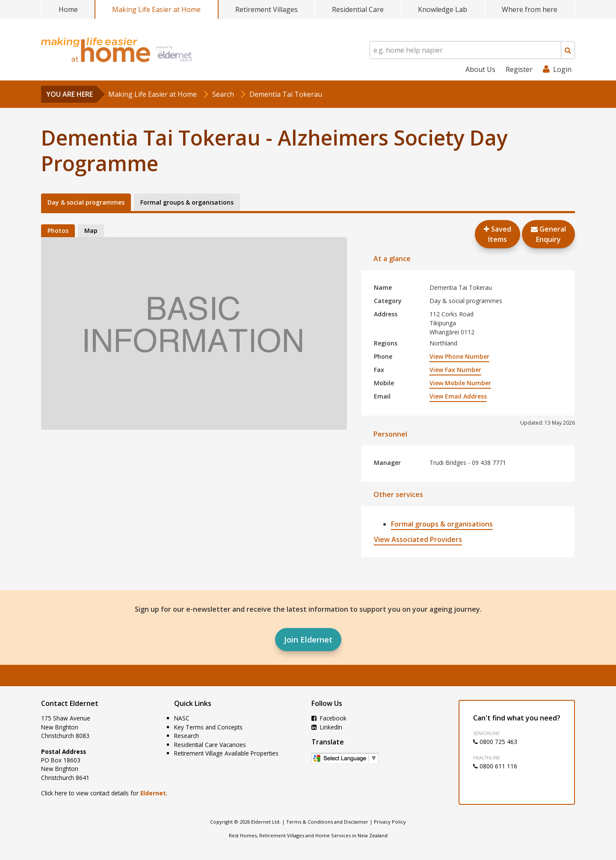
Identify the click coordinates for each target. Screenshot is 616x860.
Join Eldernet (308, 640)
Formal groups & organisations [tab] (187, 202)
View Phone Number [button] (459, 356)
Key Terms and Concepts (208, 727)
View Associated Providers (418, 539)
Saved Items (498, 234)
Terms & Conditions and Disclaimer (327, 822)
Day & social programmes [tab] (86, 202)
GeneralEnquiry (548, 234)
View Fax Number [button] (455, 370)
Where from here (530, 9)
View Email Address (458, 396)
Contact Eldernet (70, 703)
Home (68, 9)
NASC (182, 718)
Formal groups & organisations (442, 524)
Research (187, 736)
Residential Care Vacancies (210, 745)
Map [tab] (91, 231)
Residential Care (358, 9)
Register (519, 69)
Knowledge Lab (443, 9)
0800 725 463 (495, 742)
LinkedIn (327, 727)
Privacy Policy (390, 822)
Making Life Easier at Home (156, 9)
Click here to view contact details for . (104, 793)
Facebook (329, 718)
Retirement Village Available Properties (226, 753)
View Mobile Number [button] (460, 383)
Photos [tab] (58, 231)
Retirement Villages (267, 9)
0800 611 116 (495, 766)
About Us (480, 69)
